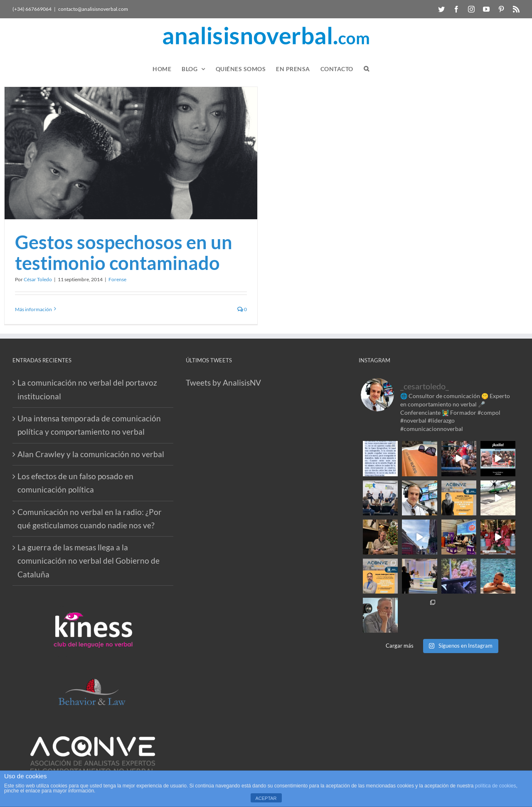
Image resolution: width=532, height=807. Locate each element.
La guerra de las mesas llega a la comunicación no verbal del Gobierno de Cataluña (89, 561)
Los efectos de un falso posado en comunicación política (75, 483)
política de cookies (496, 786)
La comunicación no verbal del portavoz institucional (87, 389)
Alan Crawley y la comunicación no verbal (91, 454)
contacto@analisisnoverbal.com (93, 9)
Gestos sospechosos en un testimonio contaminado (124, 252)
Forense (117, 279)
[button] (367, 69)
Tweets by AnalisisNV (223, 382)
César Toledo (38, 279)
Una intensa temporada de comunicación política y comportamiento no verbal (89, 425)
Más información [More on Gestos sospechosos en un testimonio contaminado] (33, 309)
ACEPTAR (266, 798)
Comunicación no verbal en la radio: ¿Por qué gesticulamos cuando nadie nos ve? (90, 519)
